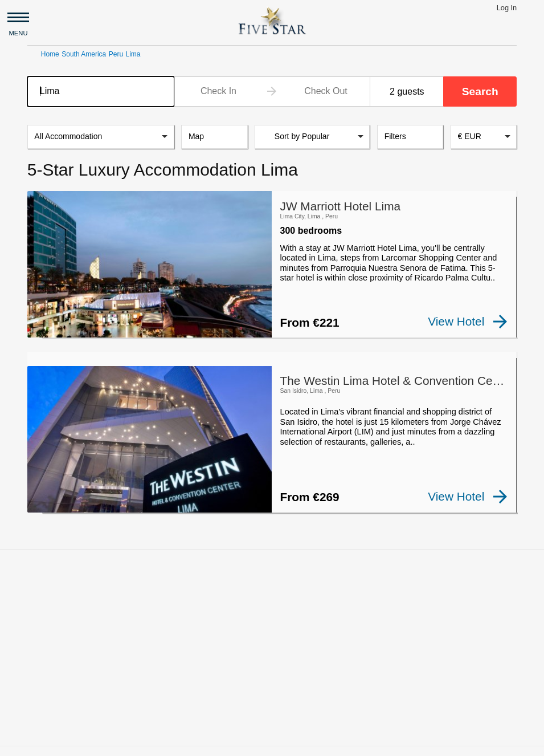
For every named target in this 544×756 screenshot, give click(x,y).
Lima (133, 54)
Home (50, 54)
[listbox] (101, 137)
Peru (116, 54)
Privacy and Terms (308, 742)
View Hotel (468, 322)
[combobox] (101, 92)
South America (84, 54)
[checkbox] (46, 330)
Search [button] (480, 92)
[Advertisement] (272, 629)
